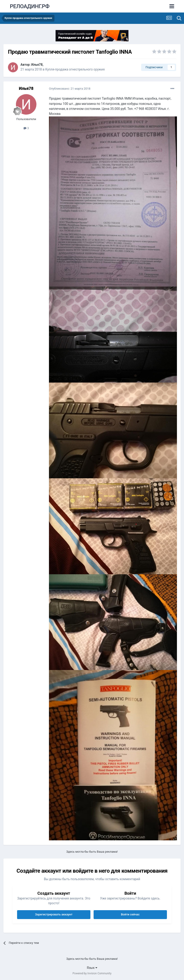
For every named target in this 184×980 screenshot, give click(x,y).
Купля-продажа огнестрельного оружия (75, 69)
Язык (92, 968)
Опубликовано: (70, 89)
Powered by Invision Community (92, 973)
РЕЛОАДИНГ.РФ (30, 6)
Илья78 (37, 65)
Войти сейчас (130, 914)
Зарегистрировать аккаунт (54, 914)
